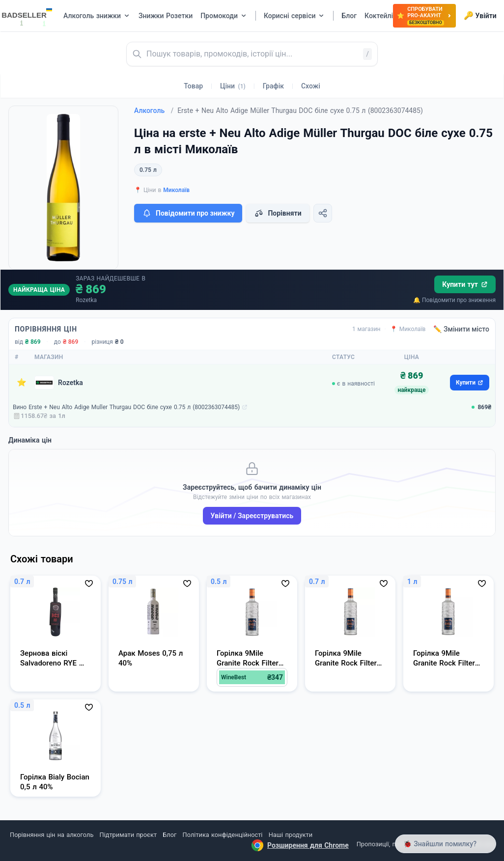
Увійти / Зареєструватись (252, 516)
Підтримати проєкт (128, 835)
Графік (273, 86)
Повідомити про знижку (188, 213)
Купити (470, 383)
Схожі (311, 86)
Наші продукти (291, 835)
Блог (169, 835)
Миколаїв (176, 190)
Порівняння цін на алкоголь (52, 835)
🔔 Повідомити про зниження (454, 300)
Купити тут (465, 284)
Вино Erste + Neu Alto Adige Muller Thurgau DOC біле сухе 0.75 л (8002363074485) (126, 407)
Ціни (233, 86)
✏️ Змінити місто (461, 329)
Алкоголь (154, 111)
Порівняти (278, 213)
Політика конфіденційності (223, 835)
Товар (193, 86)
